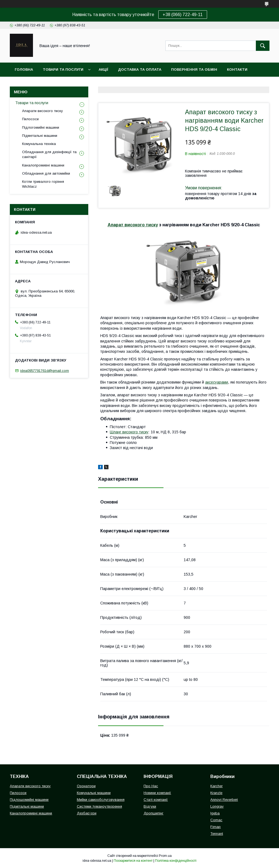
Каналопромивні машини (43, 165)
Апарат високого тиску (133, 225)
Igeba (215, 813)
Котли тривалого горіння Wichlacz (43, 184)
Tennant (217, 834)
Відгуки (150, 806)
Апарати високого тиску (43, 111)
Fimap (216, 827)
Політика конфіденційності (176, 861)
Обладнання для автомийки (46, 173)
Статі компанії (156, 800)
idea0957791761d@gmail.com (45, 371)
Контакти (237, 69)
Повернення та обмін (194, 69)
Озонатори (86, 786)
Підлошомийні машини (29, 800)
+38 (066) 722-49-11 (183, 15)
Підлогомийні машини (41, 127)
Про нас (23, 84)
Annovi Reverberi (224, 800)
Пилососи (30, 119)
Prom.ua (165, 856)
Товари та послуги (63, 69)
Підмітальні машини (27, 806)
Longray (217, 806)
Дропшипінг (154, 813)
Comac (216, 820)
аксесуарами (217, 382)
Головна (24, 69)
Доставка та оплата (140, 69)
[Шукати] (263, 46)
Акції (103, 69)
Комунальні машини (94, 793)
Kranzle (216, 793)
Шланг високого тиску (129, 432)
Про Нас (151, 786)
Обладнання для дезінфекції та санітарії (49, 154)
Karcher (216, 786)
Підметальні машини (40, 136)
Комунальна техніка (39, 144)
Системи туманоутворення (99, 806)
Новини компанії (157, 793)
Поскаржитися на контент (133, 861)
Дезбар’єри (87, 813)
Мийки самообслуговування (101, 800)
